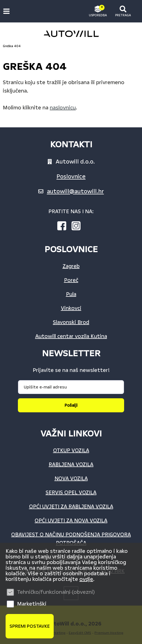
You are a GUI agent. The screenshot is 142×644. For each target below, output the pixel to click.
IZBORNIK (8, 11)
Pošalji (71, 405)
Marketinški (32, 604)
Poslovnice (71, 176)
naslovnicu (63, 108)
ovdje (86, 579)
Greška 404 (12, 46)
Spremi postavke (30, 626)
